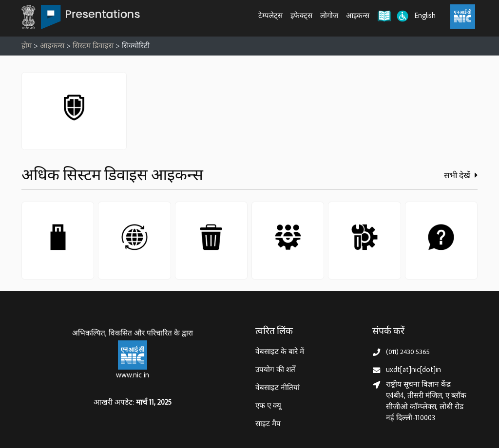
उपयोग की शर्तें (275, 370)
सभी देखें (461, 176)
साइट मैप (268, 424)
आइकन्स (358, 16)
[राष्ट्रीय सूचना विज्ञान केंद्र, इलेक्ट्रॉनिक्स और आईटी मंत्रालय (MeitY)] (463, 17)
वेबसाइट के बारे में (280, 352)
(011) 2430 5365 (408, 352)
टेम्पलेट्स (270, 16)
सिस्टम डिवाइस (93, 47)
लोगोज (329, 16)
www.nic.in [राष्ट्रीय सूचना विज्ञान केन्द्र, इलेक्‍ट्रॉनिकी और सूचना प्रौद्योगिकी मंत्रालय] (133, 376)
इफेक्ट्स (301, 16)
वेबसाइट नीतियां (278, 388)
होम (27, 47)
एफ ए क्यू (268, 406)
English (425, 16)
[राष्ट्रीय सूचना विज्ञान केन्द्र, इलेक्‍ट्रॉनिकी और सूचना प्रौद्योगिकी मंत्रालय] (133, 355)
